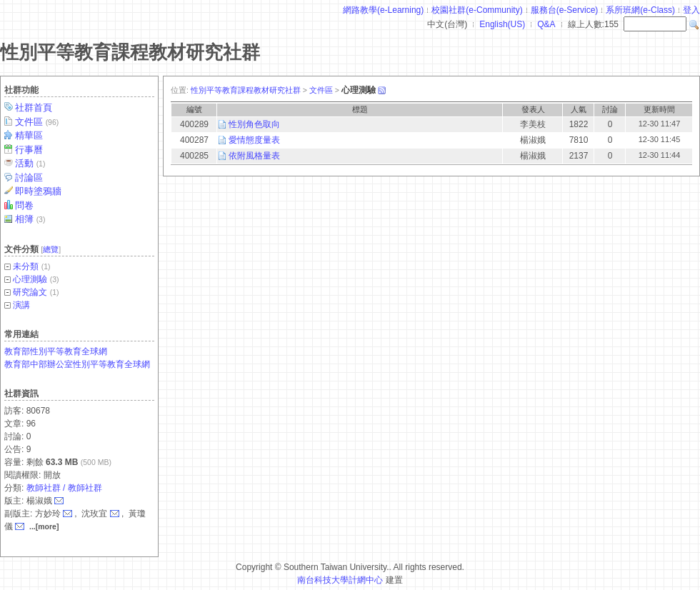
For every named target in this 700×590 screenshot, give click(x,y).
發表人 (533, 109)
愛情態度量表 (254, 140)
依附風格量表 (254, 156)
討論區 (30, 177)
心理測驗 (30, 279)
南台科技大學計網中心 (340, 580)
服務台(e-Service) (565, 10)
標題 (360, 109)
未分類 (26, 266)
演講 (21, 305)
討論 (610, 109)
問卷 (25, 205)
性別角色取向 (254, 124)
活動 (31, 163)
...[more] (44, 526)
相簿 (31, 219)
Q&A (546, 24)
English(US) (502, 24)
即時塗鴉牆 (39, 191)
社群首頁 (35, 107)
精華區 (30, 135)
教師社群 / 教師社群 (64, 488)
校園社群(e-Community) (477, 10)
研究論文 (30, 292)
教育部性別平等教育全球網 (56, 351)
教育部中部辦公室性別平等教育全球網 (77, 364)
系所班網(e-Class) (640, 10)
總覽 (51, 249)
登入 (691, 10)
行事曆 (30, 150)
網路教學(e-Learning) (383, 10)
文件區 (38, 122)
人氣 (579, 109)
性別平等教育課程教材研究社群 (130, 52)
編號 (194, 109)
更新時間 (659, 109)
